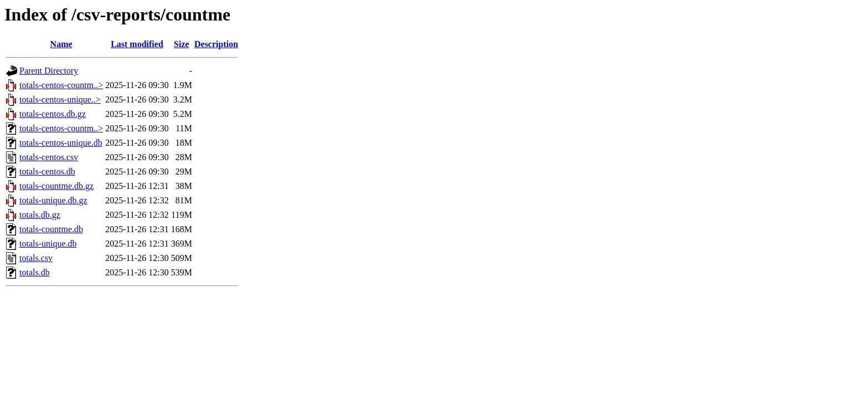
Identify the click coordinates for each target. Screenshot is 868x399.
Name (61, 44)
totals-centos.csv (49, 157)
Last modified (137, 44)
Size (182, 44)
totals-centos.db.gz (53, 114)
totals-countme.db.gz (56, 186)
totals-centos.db (47, 172)
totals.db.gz (40, 215)
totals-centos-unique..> (60, 99)
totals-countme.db (51, 229)
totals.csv (36, 258)
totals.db (35, 272)
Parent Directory (49, 71)
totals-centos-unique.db (61, 143)
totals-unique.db (48, 244)
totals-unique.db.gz (53, 200)
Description (216, 44)
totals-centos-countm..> (61, 85)
